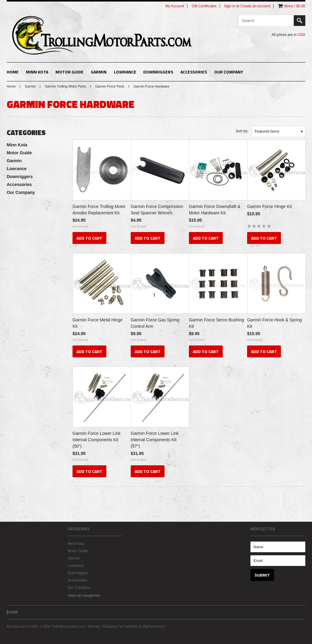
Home (11, 86)
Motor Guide (69, 72)
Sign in (230, 6)
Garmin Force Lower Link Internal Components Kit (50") (96, 440)
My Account (175, 6)
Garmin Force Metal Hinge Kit (97, 323)
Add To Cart (89, 238)
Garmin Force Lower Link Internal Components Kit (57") (155, 440)
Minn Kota (37, 72)
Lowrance (125, 72)
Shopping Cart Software (120, 626)
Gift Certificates (204, 6)
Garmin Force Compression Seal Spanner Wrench (157, 210)
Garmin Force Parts (110, 86)
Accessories (194, 72)
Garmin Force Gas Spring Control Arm (155, 323)
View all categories (84, 596)
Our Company (229, 72)
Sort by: (242, 131)
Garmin (99, 72)
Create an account (255, 6)
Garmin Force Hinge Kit (269, 206)
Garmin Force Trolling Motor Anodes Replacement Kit (99, 210)
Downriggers (158, 72)
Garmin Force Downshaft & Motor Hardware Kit (215, 210)
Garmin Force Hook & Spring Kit (275, 323)
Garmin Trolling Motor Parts (65, 86)
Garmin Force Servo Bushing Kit (216, 323)
